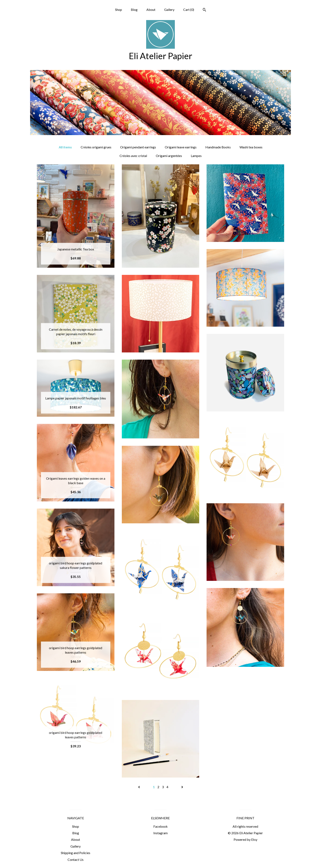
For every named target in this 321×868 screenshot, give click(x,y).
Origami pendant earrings (138, 147)
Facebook (160, 826)
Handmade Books (218, 147)
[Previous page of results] (139, 787)
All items (65, 147)
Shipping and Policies (76, 853)
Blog (134, 10)
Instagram (160, 833)
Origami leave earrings (181, 147)
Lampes (196, 156)
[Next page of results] (182, 787)
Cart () (189, 10)
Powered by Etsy (245, 839)
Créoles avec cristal (133, 156)
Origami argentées (169, 156)
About (151, 10)
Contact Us (76, 860)
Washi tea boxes (251, 147)
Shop (119, 10)
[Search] (204, 10)
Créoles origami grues (96, 147)
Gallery (169, 10)
